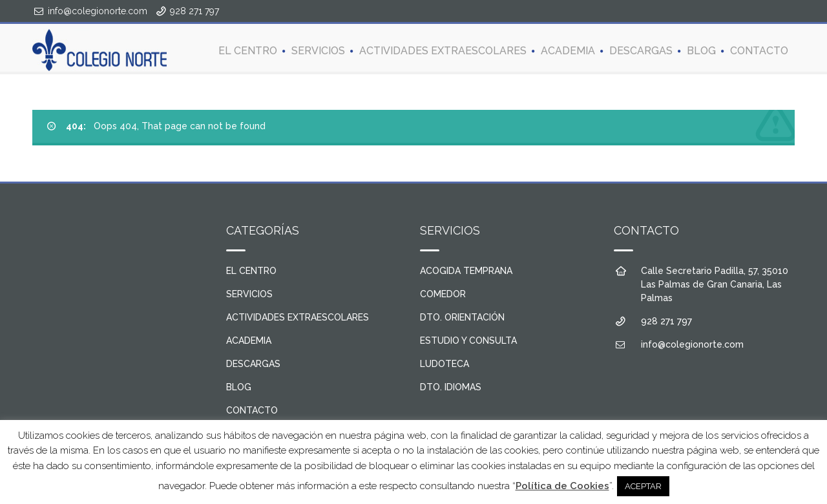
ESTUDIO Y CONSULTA (468, 341)
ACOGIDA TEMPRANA (466, 271)
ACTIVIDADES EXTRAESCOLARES (443, 50)
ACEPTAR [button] (643, 486)
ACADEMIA (568, 50)
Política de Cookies (562, 486)
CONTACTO (759, 50)
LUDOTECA (445, 364)
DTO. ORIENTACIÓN (462, 317)
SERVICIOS (318, 50)
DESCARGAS (641, 50)
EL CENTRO (248, 50)
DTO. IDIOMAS (451, 387)
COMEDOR (443, 294)
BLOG (701, 50)
